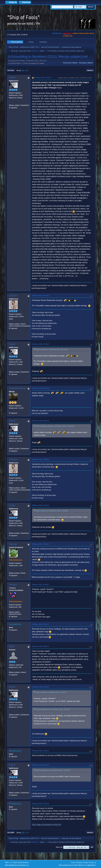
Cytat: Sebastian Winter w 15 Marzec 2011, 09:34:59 (55, 426)
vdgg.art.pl (67, 33)
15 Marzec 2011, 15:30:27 (40, 585)
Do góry (11, 833)
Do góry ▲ (92, 862)
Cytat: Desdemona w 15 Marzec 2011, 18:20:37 (53, 709)
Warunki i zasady (82, 862)
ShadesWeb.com (23, 865)
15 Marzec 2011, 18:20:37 (40, 624)
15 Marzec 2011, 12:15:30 (40, 505)
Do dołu (11, 70)
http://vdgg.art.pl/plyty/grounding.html (47, 824)
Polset (12, 78)
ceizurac (13, 296)
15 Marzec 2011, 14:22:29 (40, 544)
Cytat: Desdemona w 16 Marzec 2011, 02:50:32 (53, 770)
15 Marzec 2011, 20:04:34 (40, 646)
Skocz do (59, 847)
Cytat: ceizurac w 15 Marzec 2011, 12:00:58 (52, 511)
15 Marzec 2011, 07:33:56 (40, 344)
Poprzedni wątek (70, 63)
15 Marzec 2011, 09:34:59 (40, 388)
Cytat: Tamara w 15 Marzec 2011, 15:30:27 (51, 692)
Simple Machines (23, 862)
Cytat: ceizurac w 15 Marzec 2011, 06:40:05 (52, 350)
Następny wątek (86, 63)
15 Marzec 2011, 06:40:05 (40, 296)
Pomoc (73, 862)
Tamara (13, 585)
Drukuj (90, 70)
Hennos (13, 544)
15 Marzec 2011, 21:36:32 (40, 687)
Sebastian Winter (18, 388)
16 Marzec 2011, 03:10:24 (40, 765)
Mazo (12, 646)
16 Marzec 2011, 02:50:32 (40, 751)
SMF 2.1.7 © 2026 (11, 862)
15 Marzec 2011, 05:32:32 (43, 78)
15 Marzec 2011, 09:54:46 (40, 421)
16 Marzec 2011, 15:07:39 (40, 804)
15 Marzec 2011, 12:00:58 (40, 459)
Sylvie (42, 51)
